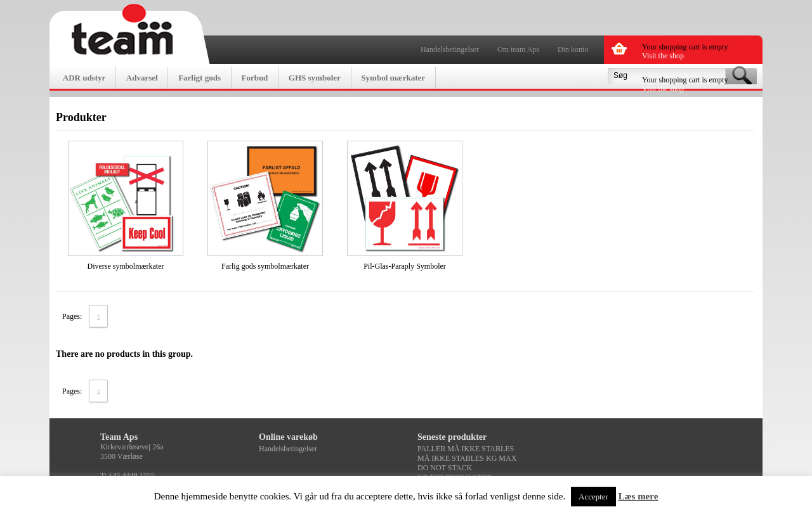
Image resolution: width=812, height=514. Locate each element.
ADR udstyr (84, 78)
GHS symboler (315, 78)
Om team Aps (518, 49)
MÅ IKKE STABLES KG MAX (467, 458)
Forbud (254, 78)
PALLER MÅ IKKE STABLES (466, 449)
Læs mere (638, 496)
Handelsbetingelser (450, 49)
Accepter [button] (593, 497)
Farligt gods (200, 78)
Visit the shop (663, 56)
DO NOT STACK (445, 468)
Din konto (573, 49)
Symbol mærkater (393, 78)
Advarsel (142, 78)
